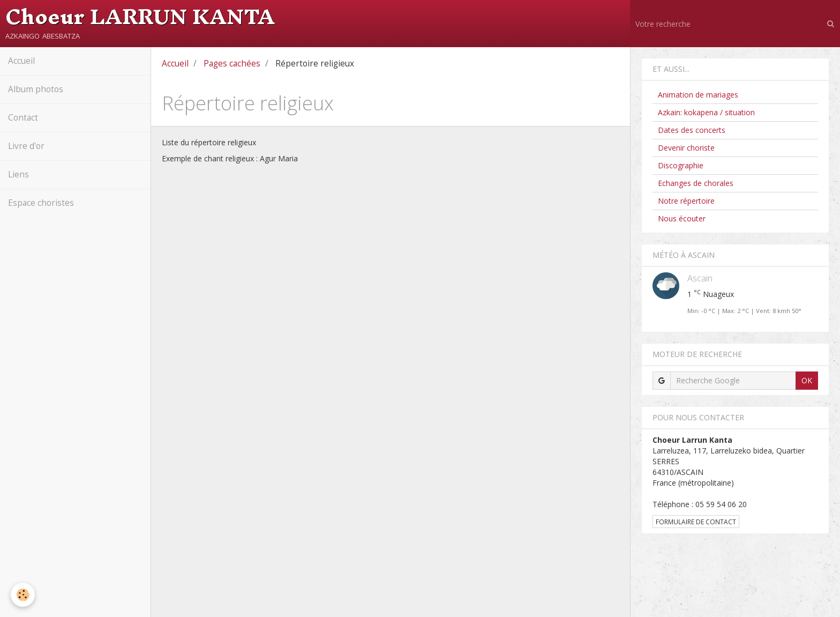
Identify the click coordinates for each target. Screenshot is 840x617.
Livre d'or (26, 146)
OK (807, 380)
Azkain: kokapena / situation (706, 112)
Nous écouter (682, 218)
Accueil (21, 61)
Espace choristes (41, 203)
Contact (23, 118)
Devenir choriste (686, 148)
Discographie (681, 165)
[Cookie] (23, 595)
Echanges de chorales (696, 183)
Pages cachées (232, 64)
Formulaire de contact (696, 522)
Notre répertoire (686, 201)
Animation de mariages (698, 95)
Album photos (36, 89)
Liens (18, 174)
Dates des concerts (692, 130)
